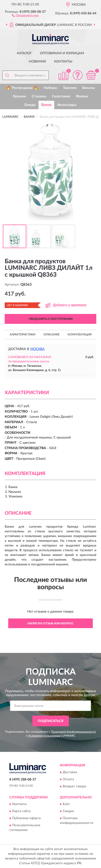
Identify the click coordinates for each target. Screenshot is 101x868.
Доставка (70, 772)
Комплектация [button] (80, 334)
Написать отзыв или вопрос (50, 623)
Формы (82, 96)
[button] (25, 15)
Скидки (68, 811)
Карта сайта (21, 811)
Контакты (63, 62)
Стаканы (39, 96)
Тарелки (70, 88)
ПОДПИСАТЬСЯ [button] (51, 721)
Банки (46, 105)
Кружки (19, 96)
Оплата (68, 779)
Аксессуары (67, 105)
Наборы (50, 88)
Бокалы (89, 88)
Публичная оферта (26, 818)
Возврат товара (74, 786)
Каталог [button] (24, 53)
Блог (66, 804)
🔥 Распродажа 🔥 (22, 88)
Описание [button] (52, 334)
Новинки (37, 62)
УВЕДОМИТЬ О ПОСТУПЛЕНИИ (51, 319)
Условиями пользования (44, 736)
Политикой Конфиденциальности (74, 732)
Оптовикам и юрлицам (62, 53)
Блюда (30, 105)
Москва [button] (37, 349)
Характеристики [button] (22, 334)
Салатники (61, 96)
